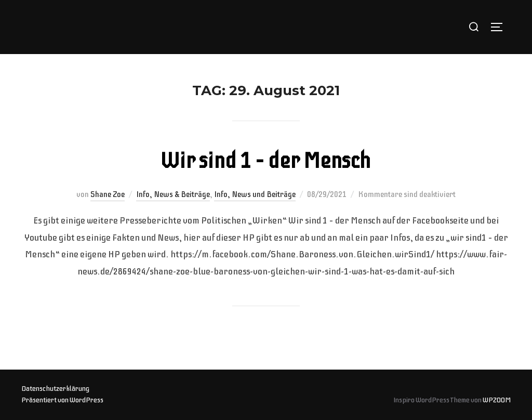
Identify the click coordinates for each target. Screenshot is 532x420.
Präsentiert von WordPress (62, 400)
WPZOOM (497, 400)
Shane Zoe (108, 194)
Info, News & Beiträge (173, 194)
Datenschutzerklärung (55, 389)
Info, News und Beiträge (255, 194)
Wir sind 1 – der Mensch (265, 161)
